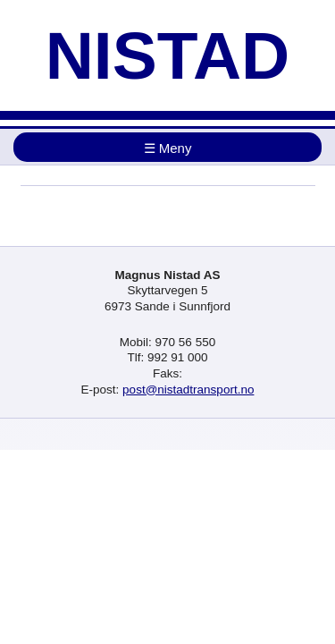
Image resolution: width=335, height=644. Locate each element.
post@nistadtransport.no (188, 390)
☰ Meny (168, 148)
